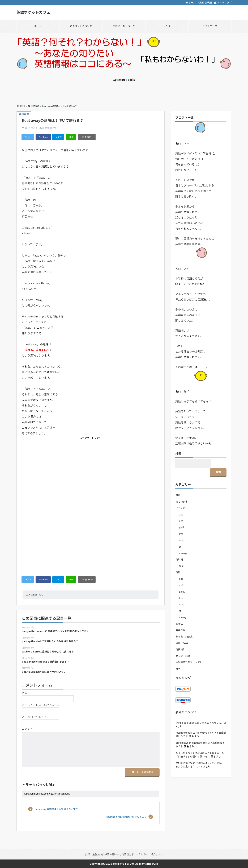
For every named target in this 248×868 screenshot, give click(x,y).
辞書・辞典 (182, 634)
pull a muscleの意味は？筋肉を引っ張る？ (46, 662)
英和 (178, 563)
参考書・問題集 (184, 628)
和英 (182, 557)
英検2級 (180, 640)
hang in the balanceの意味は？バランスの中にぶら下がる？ (55, 631)
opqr (182, 531)
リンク (167, 26)
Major (202, 758)
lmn (181, 525)
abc (181, 506)
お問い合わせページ (124, 26)
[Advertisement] (124, 89)
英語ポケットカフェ (34, 12)
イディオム (182, 499)
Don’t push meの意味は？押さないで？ (44, 672)
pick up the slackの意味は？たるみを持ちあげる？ (50, 641)
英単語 (179, 551)
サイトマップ (223, 2)
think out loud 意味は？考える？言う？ (197, 714)
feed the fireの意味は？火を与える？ (127, 817)
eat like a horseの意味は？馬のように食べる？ (48, 651)
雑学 (178, 660)
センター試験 (183, 647)
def (181, 512)
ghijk (182, 518)
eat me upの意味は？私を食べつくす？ (56, 809)
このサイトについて (81, 26)
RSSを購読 (205, 2)
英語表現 (33, 595)
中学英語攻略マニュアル (189, 653)
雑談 (178, 486)
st (180, 538)
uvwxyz (183, 544)
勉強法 (179, 615)
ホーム (191, 2)
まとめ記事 (182, 493)
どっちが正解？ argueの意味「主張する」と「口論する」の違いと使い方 (200, 746)
